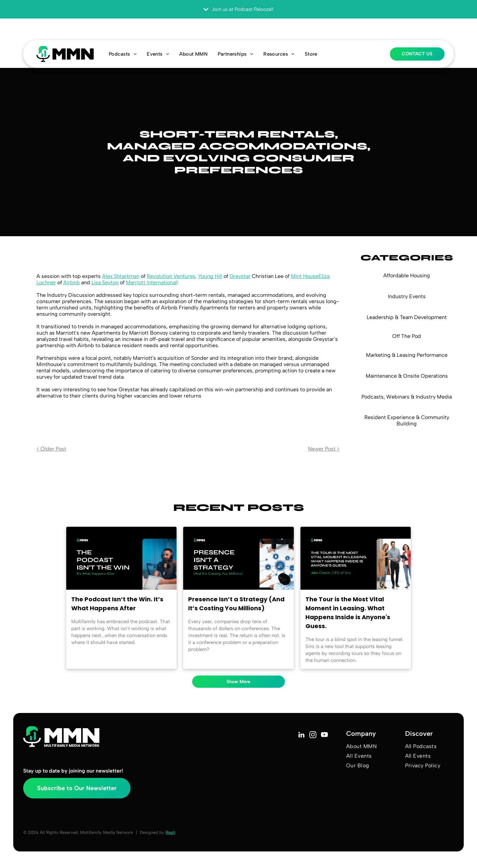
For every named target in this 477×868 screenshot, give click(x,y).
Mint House (305, 276)
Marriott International (151, 282)
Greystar (240, 276)
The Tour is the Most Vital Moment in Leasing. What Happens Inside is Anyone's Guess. (348, 613)
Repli (170, 832)
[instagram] (313, 735)
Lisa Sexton (105, 282)
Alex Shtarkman (121, 276)
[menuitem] (123, 54)
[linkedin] (301, 735)
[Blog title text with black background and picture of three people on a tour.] (356, 558)
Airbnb (72, 282)
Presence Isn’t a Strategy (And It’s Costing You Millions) (236, 604)
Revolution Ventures (171, 276)
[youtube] (324, 735)
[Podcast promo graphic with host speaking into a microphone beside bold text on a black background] (121, 558)
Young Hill (210, 276)
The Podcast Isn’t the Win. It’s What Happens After (117, 604)
